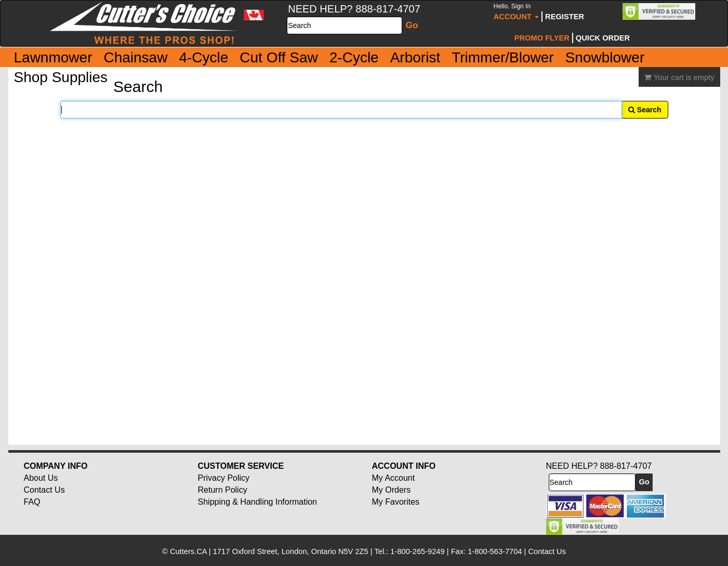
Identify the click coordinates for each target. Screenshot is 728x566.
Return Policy (223, 490)
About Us (41, 478)
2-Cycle (354, 57)
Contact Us (44, 490)
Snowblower (605, 57)
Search (645, 110)
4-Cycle (203, 57)
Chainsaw (135, 57)
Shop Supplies (61, 77)
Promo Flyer (542, 38)
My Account (394, 478)
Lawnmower (53, 57)
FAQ (32, 502)
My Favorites (396, 502)
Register (565, 17)
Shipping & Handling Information (257, 502)
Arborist (415, 57)
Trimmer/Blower (503, 57)
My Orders (392, 490)
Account (516, 12)
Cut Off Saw (279, 57)
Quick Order (603, 38)
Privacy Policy (224, 478)
